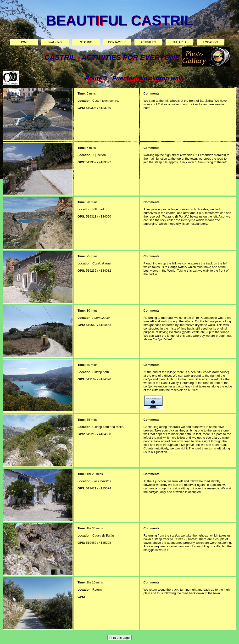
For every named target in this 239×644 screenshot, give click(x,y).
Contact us (117, 42)
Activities (148, 42)
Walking (55, 42)
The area (179, 42)
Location (211, 42)
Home (24, 42)
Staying (86, 42)
